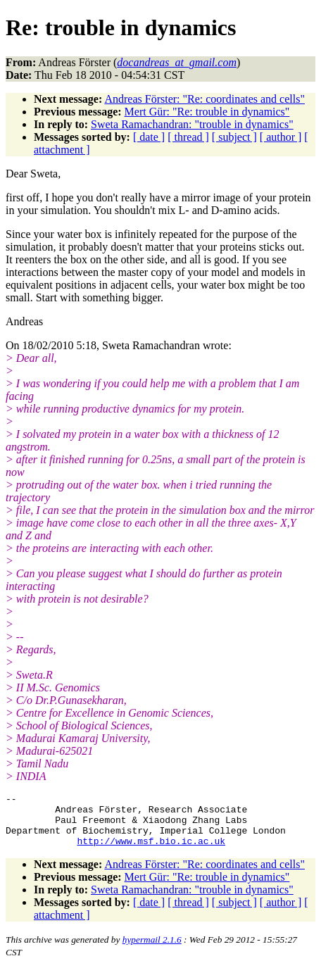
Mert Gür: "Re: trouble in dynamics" (207, 112)
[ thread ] (188, 137)
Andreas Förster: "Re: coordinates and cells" (204, 99)
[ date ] (149, 137)
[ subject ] (234, 137)
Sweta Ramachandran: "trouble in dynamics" (192, 124)
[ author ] (281, 137)
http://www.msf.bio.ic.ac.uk (151, 851)
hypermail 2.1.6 (152, 950)
